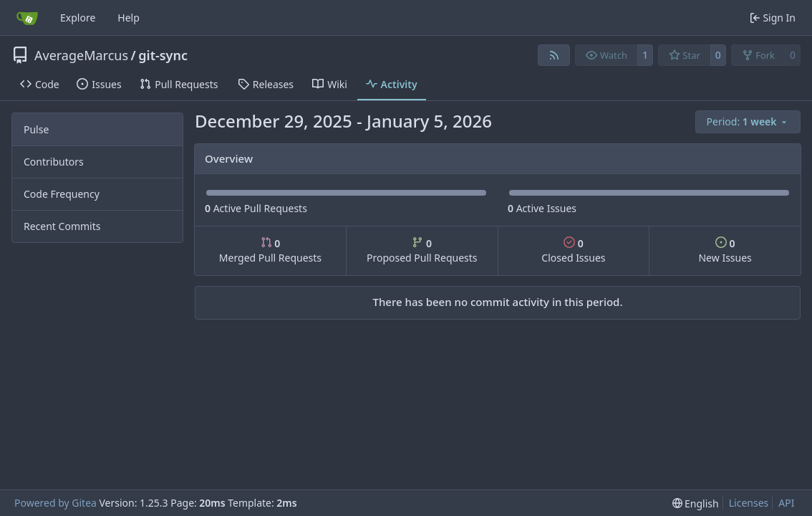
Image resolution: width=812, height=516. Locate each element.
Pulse (36, 129)
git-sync (163, 55)
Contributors (54, 162)
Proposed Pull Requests (422, 250)
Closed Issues (573, 250)
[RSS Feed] (554, 55)
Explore (78, 18)
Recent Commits (62, 226)
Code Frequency (62, 194)
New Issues (725, 250)
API (786, 503)
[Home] (27, 18)
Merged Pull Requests (270, 250)
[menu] (748, 122)
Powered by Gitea (55, 503)
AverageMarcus (81, 55)
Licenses (749, 503)
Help (129, 18)
